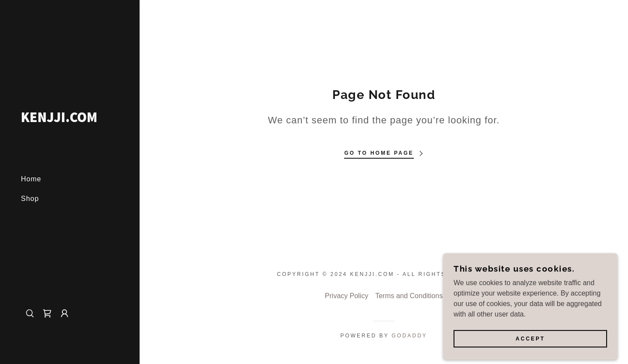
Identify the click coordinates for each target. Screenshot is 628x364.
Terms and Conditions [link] (409, 296)
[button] (65, 313)
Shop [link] (30, 199)
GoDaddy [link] (410, 336)
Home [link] (31, 179)
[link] (70, 120)
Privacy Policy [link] (347, 296)
